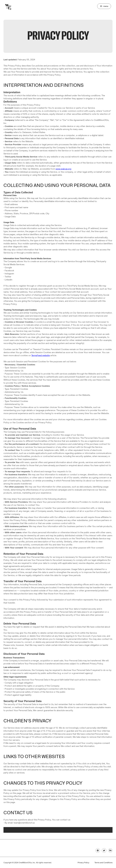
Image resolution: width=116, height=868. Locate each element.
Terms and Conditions (103, 862)
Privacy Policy (83, 862)
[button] (104, 6)
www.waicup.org (63, 169)
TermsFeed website (41, 355)
